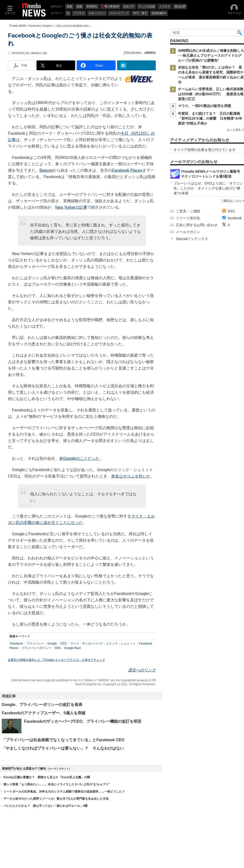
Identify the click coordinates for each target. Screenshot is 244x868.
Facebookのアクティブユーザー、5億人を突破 (44, 713)
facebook (235, 218)
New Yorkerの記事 (71, 207)
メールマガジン (188, 232)
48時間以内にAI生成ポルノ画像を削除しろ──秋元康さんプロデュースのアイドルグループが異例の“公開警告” (211, 55)
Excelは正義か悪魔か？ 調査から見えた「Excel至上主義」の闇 (47, 777)
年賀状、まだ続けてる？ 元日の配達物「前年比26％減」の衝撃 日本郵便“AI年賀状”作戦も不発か (210, 118)
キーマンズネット (59, 769)
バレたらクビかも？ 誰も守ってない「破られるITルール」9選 (45, 806)
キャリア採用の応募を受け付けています (205, 150)
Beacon (46, 170)
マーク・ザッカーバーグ (87, 644)
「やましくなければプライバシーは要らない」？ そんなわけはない (63, 748)
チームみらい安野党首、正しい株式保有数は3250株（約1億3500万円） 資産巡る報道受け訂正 (211, 94)
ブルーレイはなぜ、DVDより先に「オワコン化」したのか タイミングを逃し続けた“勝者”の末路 (208, 188)
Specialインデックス (192, 239)
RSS (231, 211)
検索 (240, 33)
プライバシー (35, 644)
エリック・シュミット (121, 644)
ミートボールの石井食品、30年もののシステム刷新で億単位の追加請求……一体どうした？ (64, 792)
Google (52, 644)
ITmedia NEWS (18, 26)
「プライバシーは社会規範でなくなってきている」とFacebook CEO (63, 740)
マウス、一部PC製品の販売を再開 (204, 106)
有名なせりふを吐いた (131, 476)
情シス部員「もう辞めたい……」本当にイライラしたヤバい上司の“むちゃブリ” (57, 784)
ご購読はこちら (231, 201)
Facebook (16, 644)
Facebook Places (127, 170)
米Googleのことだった (79, 458)
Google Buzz (73, 648)
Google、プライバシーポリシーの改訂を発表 (42, 705)
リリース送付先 (188, 218)
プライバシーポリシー (36, 648)
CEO (64, 644)
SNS (58, 648)
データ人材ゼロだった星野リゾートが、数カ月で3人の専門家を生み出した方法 (56, 799)
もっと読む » (235, 130)
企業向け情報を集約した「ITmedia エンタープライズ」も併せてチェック (57, 660)
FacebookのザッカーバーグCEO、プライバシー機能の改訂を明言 (83, 721)
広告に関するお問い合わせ (197, 225)
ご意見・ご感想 (188, 211)
